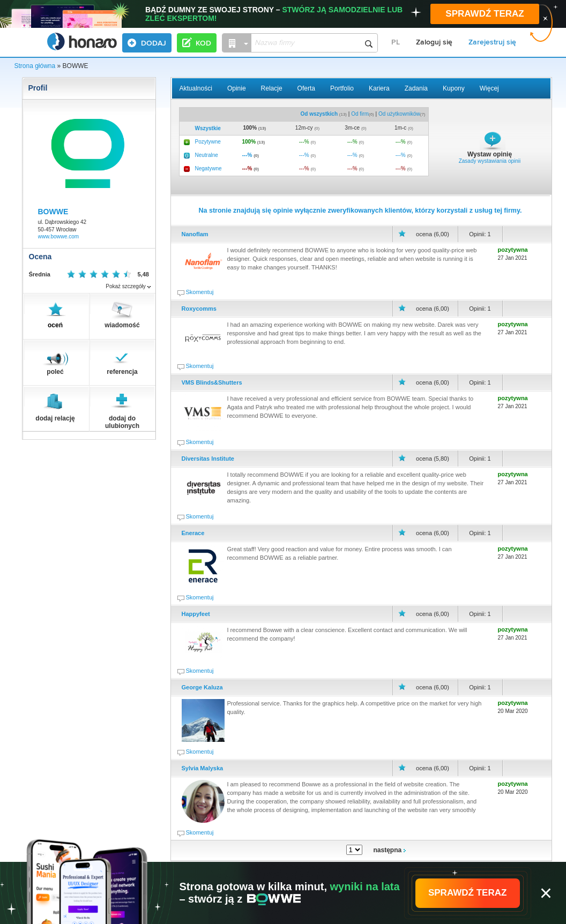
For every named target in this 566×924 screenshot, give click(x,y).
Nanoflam (195, 234)
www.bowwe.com (59, 236)
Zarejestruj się (492, 42)
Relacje (272, 88)
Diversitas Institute (208, 459)
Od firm (360, 114)
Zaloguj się (434, 42)
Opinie (237, 88)
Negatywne (208, 168)
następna (390, 850)
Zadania (416, 88)
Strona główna (35, 66)
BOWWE (53, 212)
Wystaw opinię (490, 154)
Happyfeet (196, 614)
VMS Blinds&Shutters (212, 382)
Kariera (379, 88)
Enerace (193, 533)
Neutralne (207, 155)
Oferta (306, 88)
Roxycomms (199, 309)
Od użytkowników (399, 114)
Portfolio (342, 88)
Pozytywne (208, 142)
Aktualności (196, 88)
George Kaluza (202, 687)
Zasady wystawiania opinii (490, 161)
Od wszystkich (319, 114)
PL (396, 42)
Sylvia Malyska (203, 768)
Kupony (454, 88)
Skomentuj (200, 292)
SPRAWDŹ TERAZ (485, 14)
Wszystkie (208, 128)
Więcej (489, 88)
